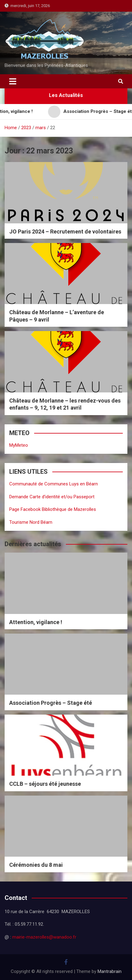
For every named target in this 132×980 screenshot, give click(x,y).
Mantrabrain (110, 971)
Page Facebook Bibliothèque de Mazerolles (53, 509)
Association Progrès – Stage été (51, 703)
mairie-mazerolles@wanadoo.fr (44, 937)
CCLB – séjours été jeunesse (45, 784)
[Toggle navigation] (13, 81)
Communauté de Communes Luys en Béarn (54, 484)
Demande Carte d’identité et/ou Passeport (52, 497)
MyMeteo (19, 445)
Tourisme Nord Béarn (31, 522)
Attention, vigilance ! (36, 622)
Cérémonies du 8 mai (36, 865)
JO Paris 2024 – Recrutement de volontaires (65, 231)
